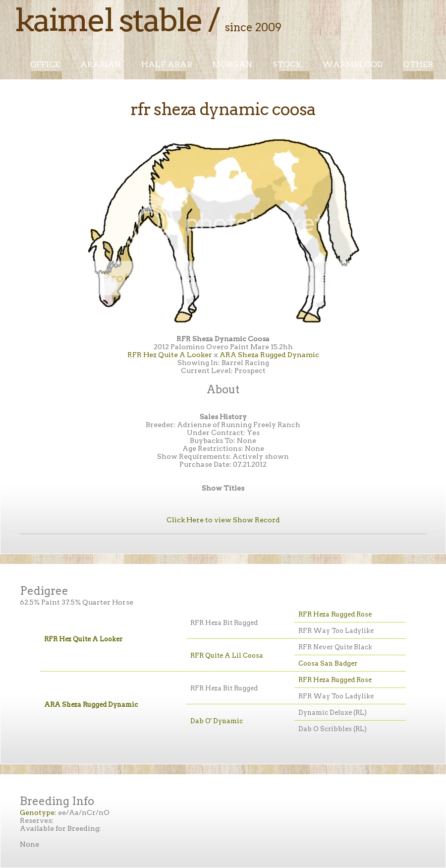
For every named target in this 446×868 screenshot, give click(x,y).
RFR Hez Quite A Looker (170, 355)
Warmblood (353, 64)
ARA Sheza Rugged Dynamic (269, 355)
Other (418, 64)
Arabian (101, 64)
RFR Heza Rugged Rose (335, 614)
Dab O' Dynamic (217, 721)
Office (45, 64)
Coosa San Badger (328, 663)
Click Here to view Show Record (223, 520)
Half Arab (167, 64)
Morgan (232, 64)
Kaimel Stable (109, 20)
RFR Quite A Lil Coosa (227, 655)
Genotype (37, 812)
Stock (287, 64)
